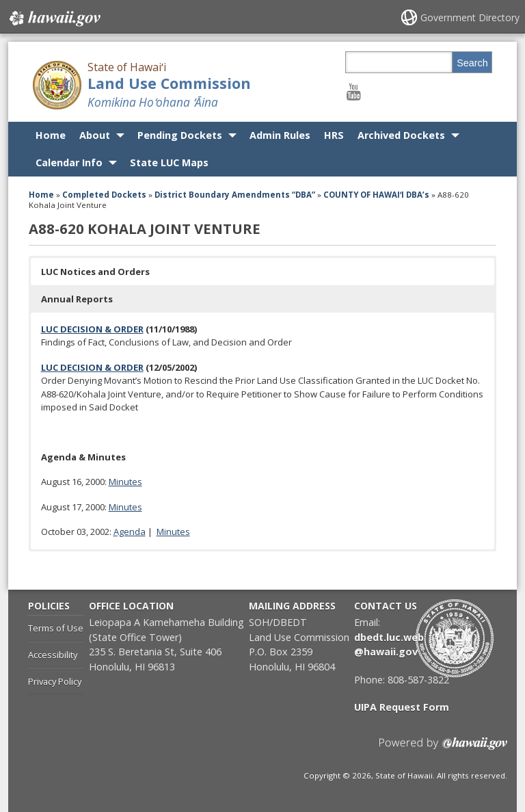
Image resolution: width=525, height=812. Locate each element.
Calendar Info (69, 162)
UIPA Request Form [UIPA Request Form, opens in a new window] (402, 707)
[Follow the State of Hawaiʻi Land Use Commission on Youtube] (354, 91)
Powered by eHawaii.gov (443, 749)
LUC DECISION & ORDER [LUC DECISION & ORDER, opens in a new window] (92, 329)
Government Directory (470, 17)
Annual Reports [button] (77, 299)
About (95, 135)
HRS (334, 135)
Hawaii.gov (54, 18)
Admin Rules (280, 135)
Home (51, 135)
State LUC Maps (169, 162)
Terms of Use (56, 628)
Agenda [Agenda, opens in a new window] (130, 532)
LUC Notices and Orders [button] (95, 272)
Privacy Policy (55, 681)
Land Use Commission (169, 83)
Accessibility (53, 655)
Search (472, 63)
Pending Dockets (180, 135)
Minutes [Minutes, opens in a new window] (125, 482)
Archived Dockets (401, 135)
